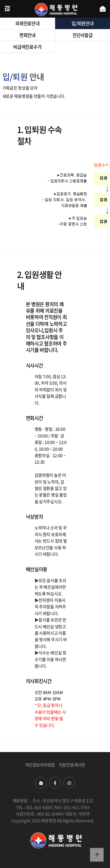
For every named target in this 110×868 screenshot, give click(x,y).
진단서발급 (83, 35)
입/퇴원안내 (82, 23)
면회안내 (27, 35)
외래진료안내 (27, 23)
